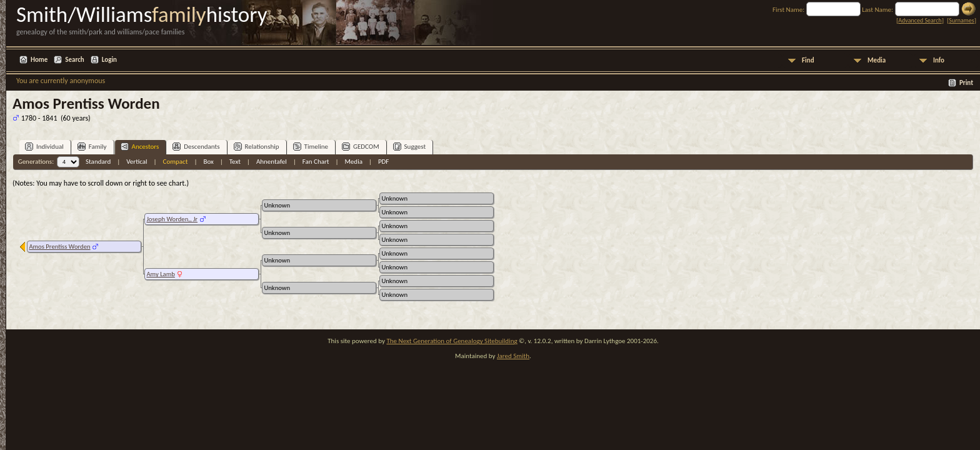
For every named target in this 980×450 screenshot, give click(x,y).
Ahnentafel (272, 162)
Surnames (961, 20)
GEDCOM (361, 147)
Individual (44, 147)
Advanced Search (920, 20)
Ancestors (140, 147)
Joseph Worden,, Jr (172, 219)
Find (808, 60)
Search (74, 60)
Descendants (196, 147)
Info (939, 60)
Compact (176, 162)
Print (966, 83)
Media (877, 60)
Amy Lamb (160, 274)
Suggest (410, 147)
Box (208, 162)
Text (235, 162)
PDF (384, 162)
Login (109, 60)
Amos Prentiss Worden (59, 247)
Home (39, 60)
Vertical (137, 162)
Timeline (311, 147)
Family (92, 147)
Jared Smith (513, 356)
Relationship (257, 147)
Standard (98, 162)
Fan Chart (316, 162)
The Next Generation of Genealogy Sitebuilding (452, 341)
